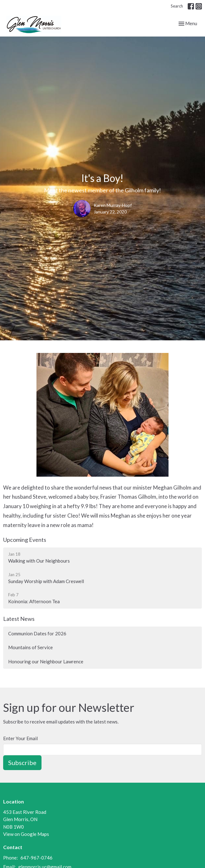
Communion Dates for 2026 (37, 633)
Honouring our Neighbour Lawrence (46, 661)
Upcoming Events (25, 540)
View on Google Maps (26, 834)
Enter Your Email (20, 738)
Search (177, 6)
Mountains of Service (30, 647)
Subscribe (22, 763)
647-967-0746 (36, 858)
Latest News (19, 619)
